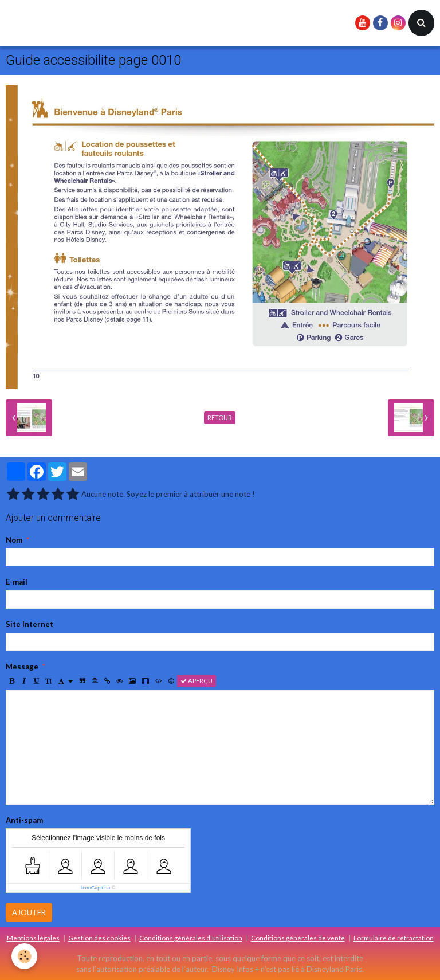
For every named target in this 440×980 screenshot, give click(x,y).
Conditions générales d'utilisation (191, 938)
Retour (220, 418)
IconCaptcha (96, 888)
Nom (14, 540)
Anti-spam (24, 820)
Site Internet (30, 624)
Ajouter (29, 912)
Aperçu (197, 681)
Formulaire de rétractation (394, 938)
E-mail (17, 582)
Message (22, 667)
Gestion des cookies (99, 938)
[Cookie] (24, 956)
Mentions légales (33, 938)
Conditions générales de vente (298, 938)
